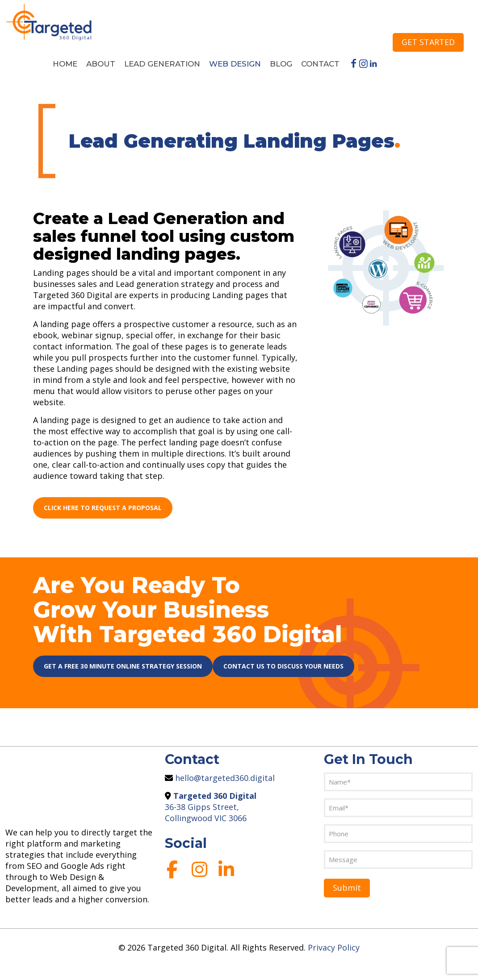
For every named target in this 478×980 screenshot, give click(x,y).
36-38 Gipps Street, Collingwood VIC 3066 (211, 807)
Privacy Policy (334, 947)
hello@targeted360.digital (224, 778)
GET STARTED (428, 42)
